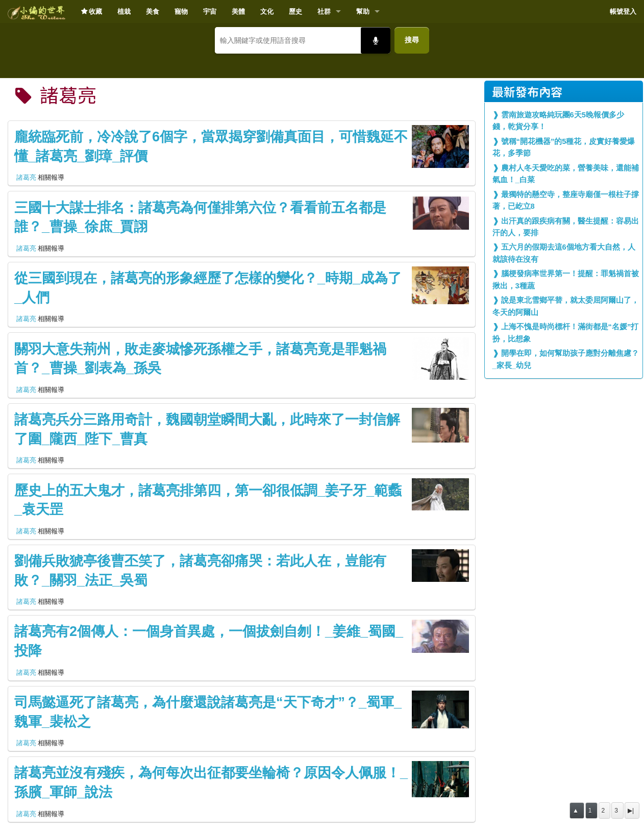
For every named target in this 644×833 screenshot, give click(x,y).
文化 (267, 11)
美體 (238, 11)
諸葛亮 (26, 177)
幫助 (363, 11)
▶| (631, 811)
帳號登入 (623, 11)
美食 (153, 11)
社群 (324, 11)
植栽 (124, 11)
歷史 (295, 11)
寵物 (181, 11)
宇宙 (210, 11)
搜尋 (412, 40)
